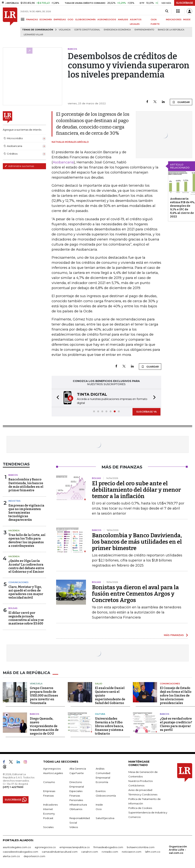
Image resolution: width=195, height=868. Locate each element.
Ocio (99, 809)
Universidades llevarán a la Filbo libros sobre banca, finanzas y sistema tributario (109, 726)
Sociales (48, 827)
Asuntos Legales (53, 773)
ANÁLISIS (123, 20)
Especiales (76, 791)
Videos (74, 827)
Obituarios (76, 809)
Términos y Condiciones (143, 794)
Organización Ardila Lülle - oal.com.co (178, 850)
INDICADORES (174, 20)
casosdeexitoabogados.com (20, 852)
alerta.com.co (11, 856)
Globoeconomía (106, 796)
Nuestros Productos (140, 781)
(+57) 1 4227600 (13, 787)
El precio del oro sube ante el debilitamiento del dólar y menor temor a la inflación (136, 490)
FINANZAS (32, 20)
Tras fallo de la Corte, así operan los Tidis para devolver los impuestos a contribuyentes (27, 540)
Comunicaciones (18, 582)
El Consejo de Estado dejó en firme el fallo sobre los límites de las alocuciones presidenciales (176, 696)
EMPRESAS (60, 20)
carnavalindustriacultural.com (60, 852)
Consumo (49, 782)
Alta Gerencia (78, 769)
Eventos (101, 791)
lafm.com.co (153, 852)
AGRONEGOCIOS (107, 20)
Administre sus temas (19, 166)
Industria (14, 501)
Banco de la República (171, 30)
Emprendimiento (144, 30)
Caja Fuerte (77, 773)
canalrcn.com (90, 852)
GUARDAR (181, 102)
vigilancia (65, 30)
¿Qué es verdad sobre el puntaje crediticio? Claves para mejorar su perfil (176, 724)
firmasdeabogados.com (108, 847)
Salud (99, 684)
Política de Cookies (140, 808)
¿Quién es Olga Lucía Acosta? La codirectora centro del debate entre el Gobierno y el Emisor (26, 566)
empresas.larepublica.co (75, 847)
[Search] (167, 11)
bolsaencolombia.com (141, 847)
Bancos (13, 475)
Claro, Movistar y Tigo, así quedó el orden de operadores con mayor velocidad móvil (26, 592)
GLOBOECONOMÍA (85, 20)
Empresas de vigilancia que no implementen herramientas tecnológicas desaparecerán (26, 513)
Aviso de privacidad (140, 790)
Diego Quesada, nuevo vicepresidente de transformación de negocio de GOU (44, 726)
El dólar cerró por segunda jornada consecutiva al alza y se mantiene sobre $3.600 (26, 618)
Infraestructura (78, 805)
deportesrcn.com (34, 856)
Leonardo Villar (33, 35)
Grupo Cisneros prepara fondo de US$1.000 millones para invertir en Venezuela (44, 696)
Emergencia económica (117, 30)
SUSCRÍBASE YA (146, 412)
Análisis (100, 769)
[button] (57, 398)
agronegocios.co (45, 847)
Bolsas (13, 608)
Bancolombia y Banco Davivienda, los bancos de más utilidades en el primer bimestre (26, 485)
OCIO (70, 20)
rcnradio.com (110, 852)
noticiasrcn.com (132, 852)
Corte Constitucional (87, 30)
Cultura (100, 714)
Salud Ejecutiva (105, 818)
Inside (99, 805)
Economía (102, 782)
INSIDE (187, 20)
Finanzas (48, 796)
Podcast (48, 818)
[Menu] (23, 19)
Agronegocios (52, 769)
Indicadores (50, 805)
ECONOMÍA (46, 20)
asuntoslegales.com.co (17, 847)
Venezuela (36, 684)
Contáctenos (136, 785)
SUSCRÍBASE (185, 3)
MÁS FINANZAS (174, 635)
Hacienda (14, 531)
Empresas (49, 791)
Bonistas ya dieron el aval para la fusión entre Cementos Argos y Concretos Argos (135, 594)
